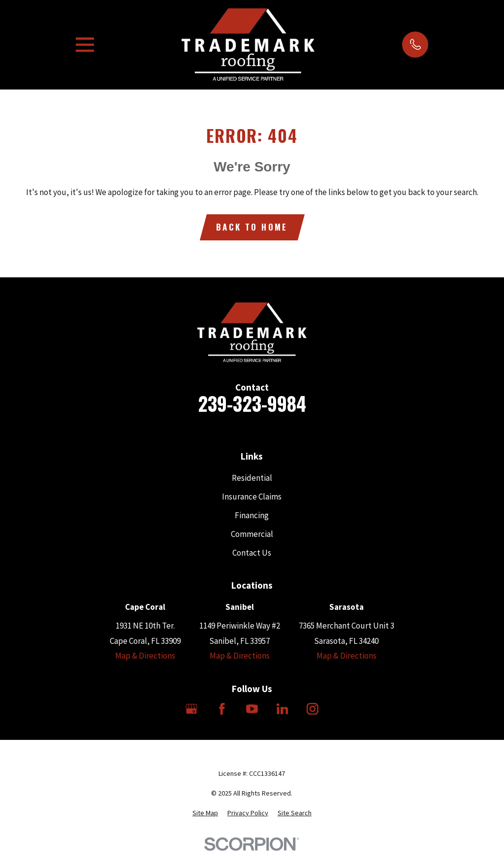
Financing (252, 515)
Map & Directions (145, 656)
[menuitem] (205, 813)
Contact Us (252, 553)
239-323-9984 (252, 403)
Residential (252, 478)
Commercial (252, 534)
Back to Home (252, 227)
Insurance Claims (252, 497)
